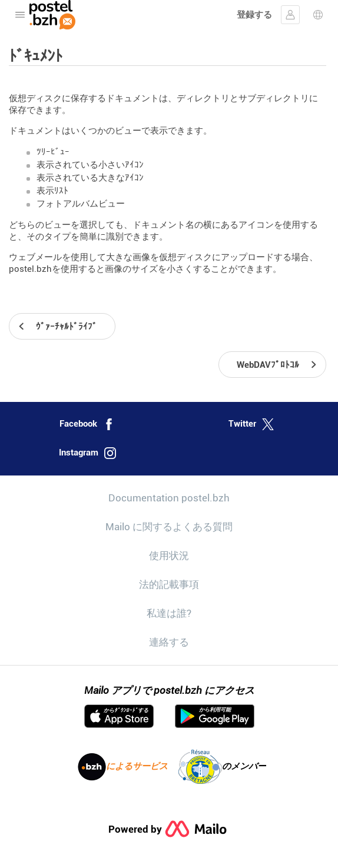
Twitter (251, 424)
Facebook (87, 424)
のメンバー (222, 767)
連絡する (169, 642)
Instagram (87, 453)
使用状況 (169, 556)
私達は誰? (169, 613)
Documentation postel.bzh (169, 498)
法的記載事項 (169, 584)
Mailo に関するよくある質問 (169, 527)
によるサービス (123, 767)
